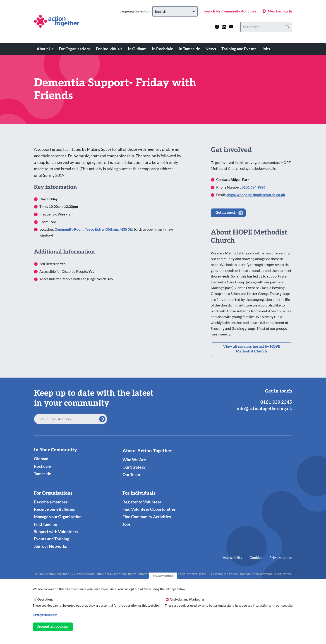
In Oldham (137, 49)
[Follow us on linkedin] (224, 27)
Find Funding (45, 524)
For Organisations (75, 49)
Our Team (131, 474)
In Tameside (189, 49)
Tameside (43, 474)
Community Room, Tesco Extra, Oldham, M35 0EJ (94, 229)
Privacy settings (163, 576)
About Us (45, 49)
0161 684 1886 (253, 187)
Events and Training (52, 539)
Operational (46, 599)
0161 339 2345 (276, 402)
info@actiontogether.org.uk (265, 408)
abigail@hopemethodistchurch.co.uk (256, 195)
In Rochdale (163, 49)
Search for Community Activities (230, 11)
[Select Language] (175, 11)
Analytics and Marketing (187, 599)
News (211, 49)
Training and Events (239, 49)
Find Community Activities (147, 517)
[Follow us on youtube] (231, 27)
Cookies (256, 557)
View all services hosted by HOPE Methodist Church (252, 349)
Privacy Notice (281, 557)
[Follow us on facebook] (217, 27)
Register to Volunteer (142, 502)
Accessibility (233, 557)
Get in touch (226, 213)
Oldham (41, 459)
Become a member (51, 502)
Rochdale (42, 466)
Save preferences (45, 615)
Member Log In (280, 11)
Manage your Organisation (58, 517)
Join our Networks (50, 546)
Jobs (266, 49)
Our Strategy (134, 467)
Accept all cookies (53, 627)
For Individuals (109, 49)
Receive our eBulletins (54, 509)
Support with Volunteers (56, 531)
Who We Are (134, 460)
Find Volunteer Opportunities (149, 509)
